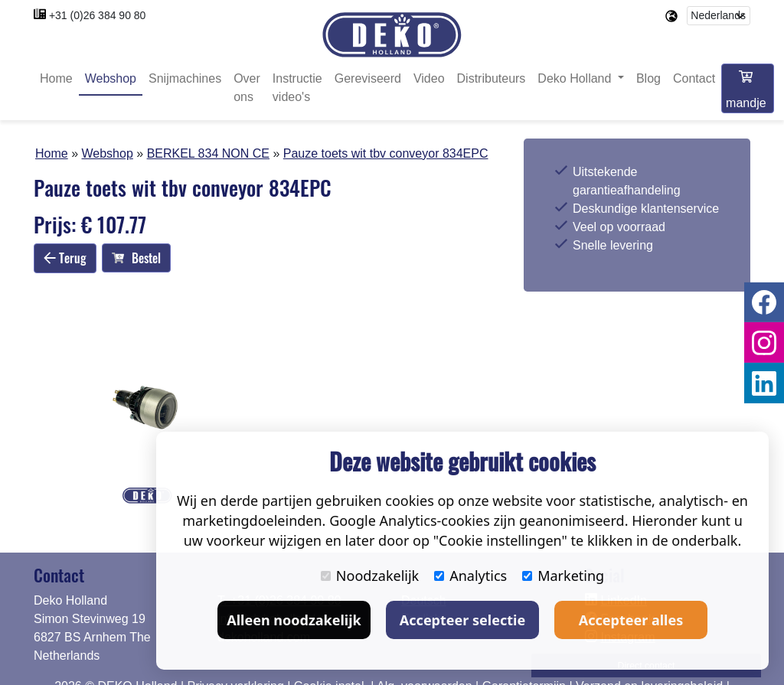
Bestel (136, 258)
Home (56, 78)
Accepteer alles (631, 620)
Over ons (247, 88)
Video (429, 78)
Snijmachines (185, 78)
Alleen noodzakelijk (294, 620)
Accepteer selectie (462, 620)
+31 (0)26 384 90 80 (98, 15)
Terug (65, 258)
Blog (648, 78)
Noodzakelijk (370, 576)
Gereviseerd (368, 78)
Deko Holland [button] (576, 78)
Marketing (563, 576)
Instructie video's (297, 88)
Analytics (470, 576)
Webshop (111, 78)
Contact (694, 78)
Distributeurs (492, 78)
